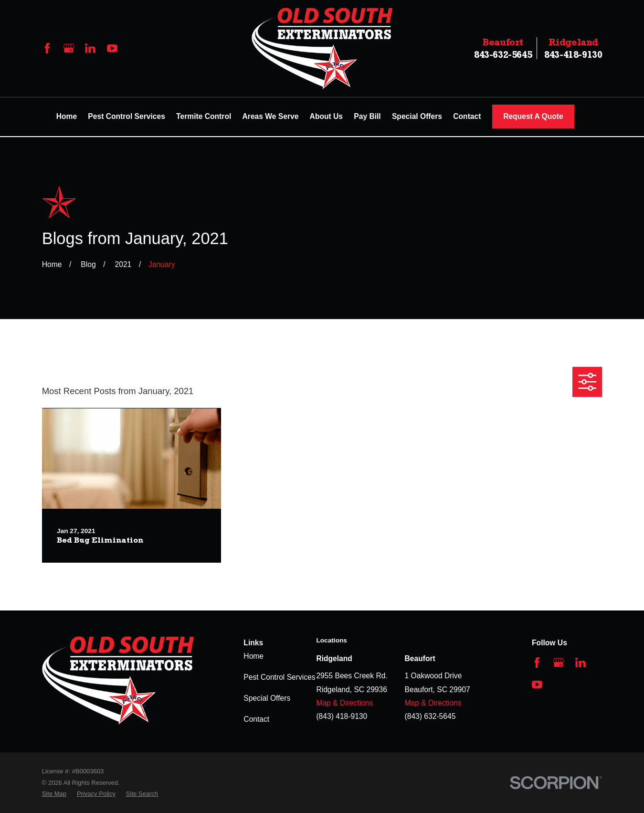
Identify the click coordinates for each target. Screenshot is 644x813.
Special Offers (267, 698)
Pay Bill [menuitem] (367, 116)
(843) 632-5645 (430, 716)
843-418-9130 (573, 48)
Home (253, 656)
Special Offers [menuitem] (417, 116)
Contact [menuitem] (467, 116)
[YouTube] (112, 48)
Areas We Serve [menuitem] (271, 116)
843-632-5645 (503, 48)
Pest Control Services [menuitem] (127, 116)
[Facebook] (47, 48)
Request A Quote (533, 116)
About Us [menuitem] (326, 116)
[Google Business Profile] (69, 48)
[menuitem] (54, 794)
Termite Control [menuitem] (204, 116)
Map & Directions (344, 703)
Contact (256, 719)
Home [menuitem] (67, 116)
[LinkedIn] (90, 48)
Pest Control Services (279, 677)
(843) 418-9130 (342, 716)
